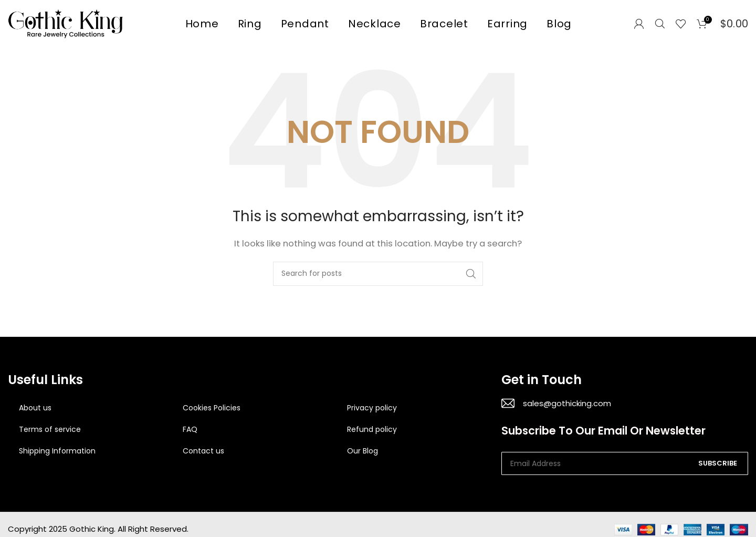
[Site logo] (66, 23)
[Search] (660, 24)
